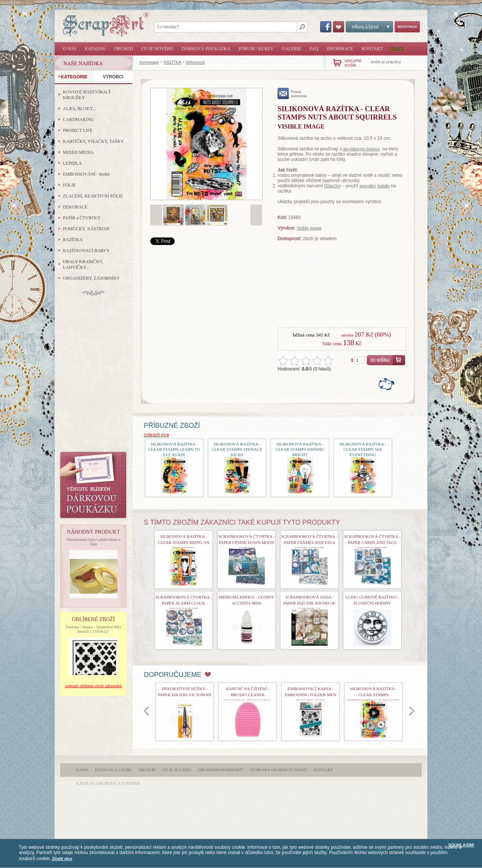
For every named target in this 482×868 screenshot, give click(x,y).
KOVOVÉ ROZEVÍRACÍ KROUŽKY (87, 95)
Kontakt (372, 49)
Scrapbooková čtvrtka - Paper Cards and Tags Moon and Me (372, 542)
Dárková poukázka (206, 49)
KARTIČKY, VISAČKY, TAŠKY (93, 141)
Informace (340, 49)
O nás (70, 49)
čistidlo (383, 186)
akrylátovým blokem (361, 149)
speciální (367, 186)
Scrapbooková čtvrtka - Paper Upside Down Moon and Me (247, 542)
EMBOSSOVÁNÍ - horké (86, 174)
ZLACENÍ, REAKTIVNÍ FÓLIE (93, 196)
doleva (146, 711)
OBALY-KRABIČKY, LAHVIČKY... (83, 264)
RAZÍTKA (172, 62)
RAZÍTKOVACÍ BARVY (86, 251)
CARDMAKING (79, 119)
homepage (149, 62)
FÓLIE (69, 185)
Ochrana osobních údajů (278, 770)
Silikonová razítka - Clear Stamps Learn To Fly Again (174, 449)
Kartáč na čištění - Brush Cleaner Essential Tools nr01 (248, 695)
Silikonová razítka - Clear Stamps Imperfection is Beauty (374, 695)
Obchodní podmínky (221, 770)
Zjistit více (62, 859)
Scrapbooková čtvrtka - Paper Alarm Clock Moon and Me (184, 603)
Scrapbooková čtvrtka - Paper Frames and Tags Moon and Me (310, 542)
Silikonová (195, 62)
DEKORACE (75, 207)
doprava (412, 711)
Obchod (123, 49)
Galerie (292, 49)
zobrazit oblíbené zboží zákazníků (93, 686)
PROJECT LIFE (78, 130)
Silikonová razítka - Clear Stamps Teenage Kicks (237, 449)
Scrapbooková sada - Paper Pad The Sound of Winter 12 (309, 603)
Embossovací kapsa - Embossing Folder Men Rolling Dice (310, 695)
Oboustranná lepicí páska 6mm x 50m (94, 542)
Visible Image (309, 228)
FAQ (314, 49)
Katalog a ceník (113, 770)
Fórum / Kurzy (256, 49)
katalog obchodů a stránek (108, 783)
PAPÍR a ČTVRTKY (82, 218)
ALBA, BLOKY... (79, 109)
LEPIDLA (72, 163)
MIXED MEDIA (78, 152)
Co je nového (157, 49)
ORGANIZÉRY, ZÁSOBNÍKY (91, 278)
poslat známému (292, 93)
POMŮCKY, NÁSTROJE (86, 229)
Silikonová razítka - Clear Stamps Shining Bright (300, 449)
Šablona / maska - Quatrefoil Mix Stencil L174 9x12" (93, 629)
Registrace (407, 27)
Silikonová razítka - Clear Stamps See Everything (363, 449)
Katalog (95, 49)
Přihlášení (369, 27)
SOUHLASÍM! (461, 845)
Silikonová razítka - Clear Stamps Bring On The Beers (183, 542)
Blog (397, 49)
